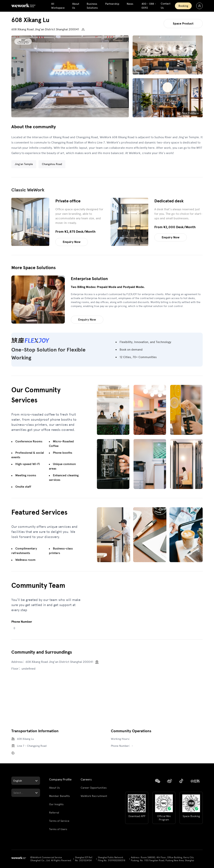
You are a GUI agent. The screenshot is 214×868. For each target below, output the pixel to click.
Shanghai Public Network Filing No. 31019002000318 (112, 859)
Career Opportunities (94, 788)
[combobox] (14, 781)
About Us (54, 788)
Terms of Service (59, 821)
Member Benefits (59, 796)
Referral (54, 813)
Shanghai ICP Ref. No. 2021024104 (84, 859)
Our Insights (56, 804)
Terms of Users (58, 829)
